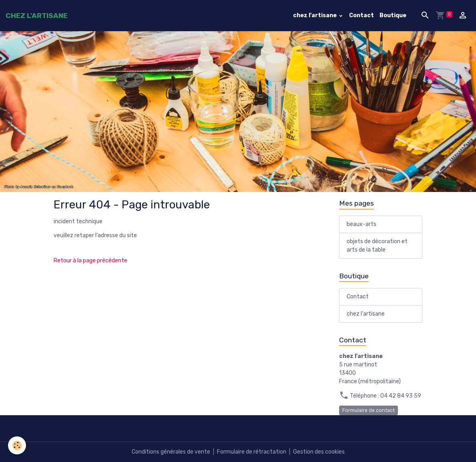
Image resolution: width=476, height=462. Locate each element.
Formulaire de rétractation (252, 452)
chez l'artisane (315, 15)
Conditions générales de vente (171, 452)
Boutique (393, 15)
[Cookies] (17, 445)
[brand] (37, 16)
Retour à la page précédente (90, 261)
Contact (362, 15)
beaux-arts (362, 224)
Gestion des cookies (319, 452)
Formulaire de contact (369, 410)
